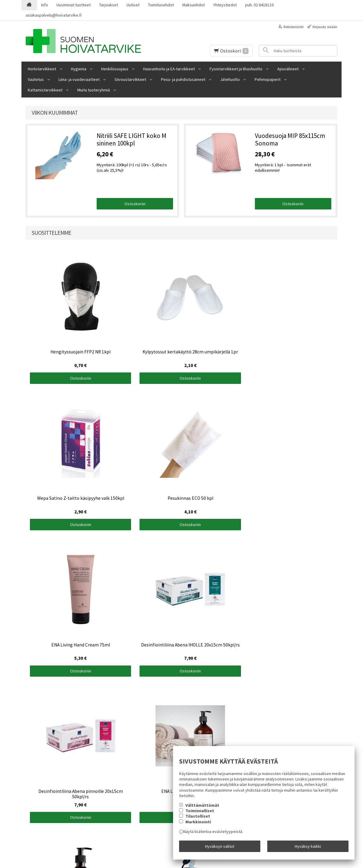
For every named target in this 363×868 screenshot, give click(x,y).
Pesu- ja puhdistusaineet (183, 79)
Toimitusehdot (161, 5)
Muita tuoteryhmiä (94, 90)
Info (45, 5)
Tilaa (122, 806)
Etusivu (32, 768)
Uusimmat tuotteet (74, 5)
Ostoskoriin (135, 204)
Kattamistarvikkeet (45, 90)
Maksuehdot (194, 5)
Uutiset (133, 5)
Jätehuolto (230, 79)
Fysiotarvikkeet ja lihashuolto (236, 69)
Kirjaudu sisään (325, 27)
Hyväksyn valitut (220, 848)
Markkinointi (198, 825)
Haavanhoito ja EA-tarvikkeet (169, 69)
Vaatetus (36, 79)
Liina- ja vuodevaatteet (79, 79)
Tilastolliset (198, 820)
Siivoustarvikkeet (130, 79)
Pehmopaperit (268, 79)
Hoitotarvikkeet (42, 69)
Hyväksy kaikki (308, 848)
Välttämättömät (202, 809)
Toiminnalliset (200, 814)
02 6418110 (36, 804)
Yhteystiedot (225, 5)
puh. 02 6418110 (259, 5)
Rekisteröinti (294, 27)
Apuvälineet (288, 69)
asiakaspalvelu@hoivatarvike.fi (54, 15)
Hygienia (79, 69)
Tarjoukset (109, 5)
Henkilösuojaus (115, 69)
